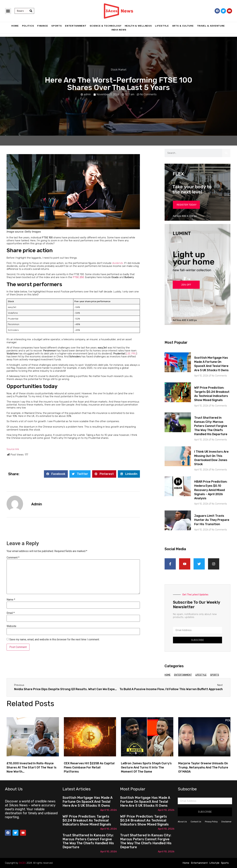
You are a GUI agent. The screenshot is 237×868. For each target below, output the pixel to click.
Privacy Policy (211, 822)
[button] (8, 11)
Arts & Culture (183, 26)
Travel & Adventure (211, 26)
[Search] (31, 11)
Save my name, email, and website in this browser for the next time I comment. (54, 640)
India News (119, 30)
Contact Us (196, 822)
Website (11, 626)
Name (11, 600)
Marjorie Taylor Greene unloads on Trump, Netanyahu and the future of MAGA (203, 767)
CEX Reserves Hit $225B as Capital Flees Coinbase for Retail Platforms (89, 767)
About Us (182, 822)
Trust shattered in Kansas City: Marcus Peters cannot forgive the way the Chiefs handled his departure (211, 426)
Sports (57, 26)
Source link (13, 449)
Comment (13, 558)
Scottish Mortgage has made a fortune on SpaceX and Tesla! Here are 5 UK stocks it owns (87, 802)
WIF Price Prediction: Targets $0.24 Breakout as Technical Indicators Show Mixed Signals (87, 820)
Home (15, 26)
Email (11, 613)
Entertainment (76, 26)
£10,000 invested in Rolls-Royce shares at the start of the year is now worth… (32, 767)
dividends (118, 263)
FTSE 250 (78, 277)
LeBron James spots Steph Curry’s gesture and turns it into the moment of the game (146, 767)
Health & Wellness (138, 26)
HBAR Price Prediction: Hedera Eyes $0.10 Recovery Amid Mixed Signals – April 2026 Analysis (211, 490)
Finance (43, 26)
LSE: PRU (131, 354)
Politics (28, 26)
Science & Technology (106, 26)
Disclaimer (226, 822)
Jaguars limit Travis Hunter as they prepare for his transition (212, 520)
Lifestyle (162, 26)
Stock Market (119, 70)
